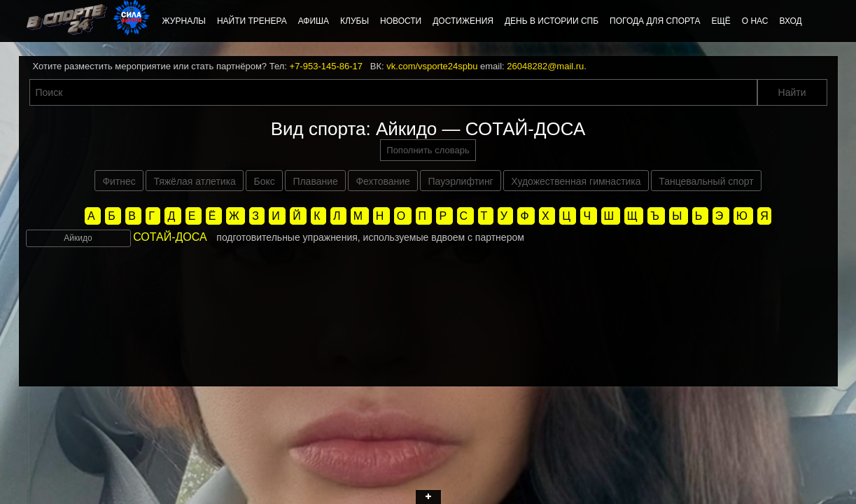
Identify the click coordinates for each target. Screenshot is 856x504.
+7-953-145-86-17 (326, 66)
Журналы (184, 21)
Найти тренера (252, 21)
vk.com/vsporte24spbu (432, 66)
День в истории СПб (552, 21)
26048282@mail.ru (545, 66)
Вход (790, 21)
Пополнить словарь (428, 150)
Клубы (355, 21)
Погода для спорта (655, 21)
